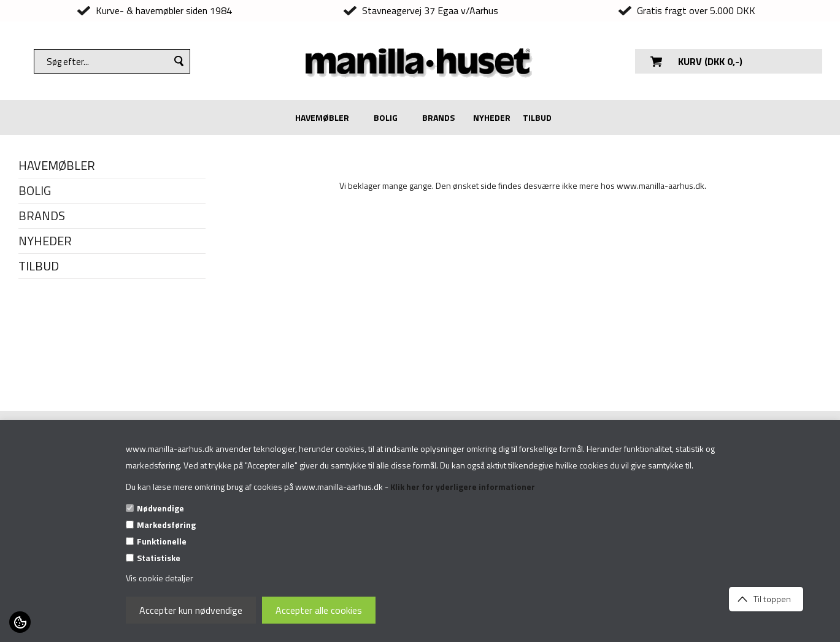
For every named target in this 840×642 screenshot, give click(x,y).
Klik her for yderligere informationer (463, 487)
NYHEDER (492, 117)
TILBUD (537, 117)
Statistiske (159, 558)
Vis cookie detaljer (160, 578)
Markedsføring (166, 525)
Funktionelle (162, 541)
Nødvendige (160, 508)
